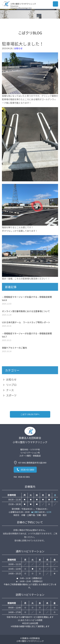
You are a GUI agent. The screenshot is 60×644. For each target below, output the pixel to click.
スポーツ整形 (25, 456)
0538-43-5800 (25, 470)
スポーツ (11, 395)
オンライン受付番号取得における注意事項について (26, 311)
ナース (10, 390)
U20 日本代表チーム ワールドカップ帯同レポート (26, 322)
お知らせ (18, 48)
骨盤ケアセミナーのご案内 (14, 348)
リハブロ (11, 385)
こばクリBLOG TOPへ (30, 414)
